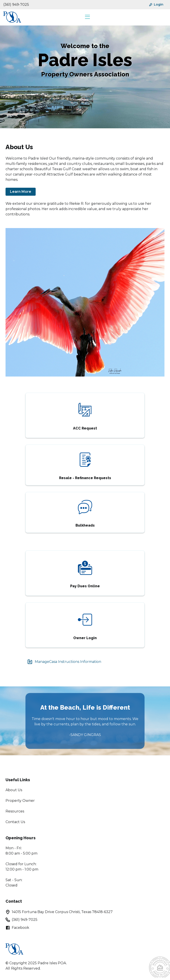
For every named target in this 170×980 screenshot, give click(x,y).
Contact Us (15, 822)
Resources (15, 811)
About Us (14, 790)
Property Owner (20, 801)
